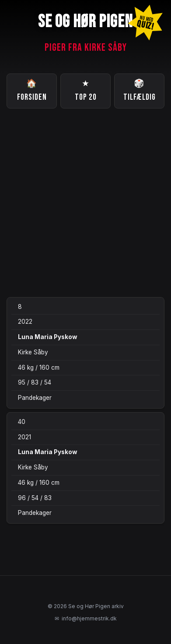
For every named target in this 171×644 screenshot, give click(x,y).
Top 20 (86, 90)
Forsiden (32, 90)
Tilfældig (140, 90)
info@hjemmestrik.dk (86, 619)
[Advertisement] (85, 203)
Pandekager (35, 398)
